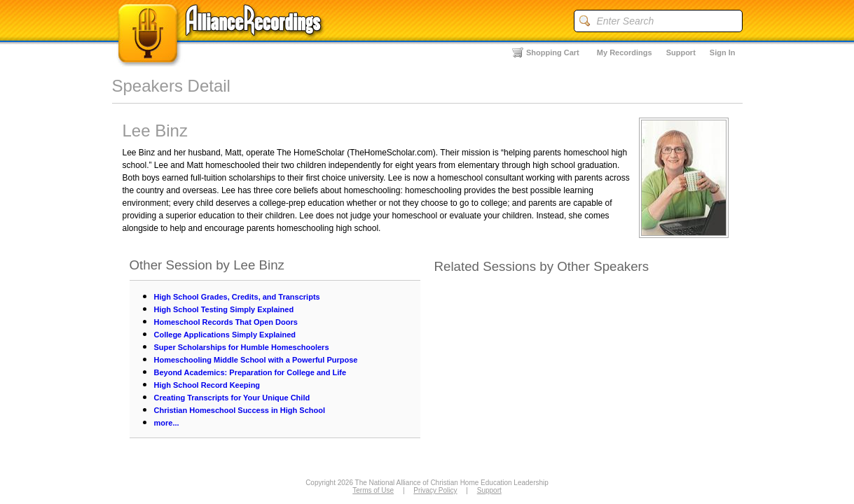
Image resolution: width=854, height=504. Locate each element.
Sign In (723, 52)
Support (681, 52)
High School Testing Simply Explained (224, 309)
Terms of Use (373, 490)
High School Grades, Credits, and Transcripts (237, 297)
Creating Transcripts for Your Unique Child (232, 398)
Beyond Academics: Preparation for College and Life (250, 372)
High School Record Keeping (207, 385)
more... (167, 423)
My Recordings (625, 52)
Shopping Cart (553, 52)
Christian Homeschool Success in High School (240, 410)
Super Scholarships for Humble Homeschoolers (242, 347)
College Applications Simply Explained (225, 335)
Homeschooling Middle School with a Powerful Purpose (256, 360)
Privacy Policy (435, 490)
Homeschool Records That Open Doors (226, 322)
